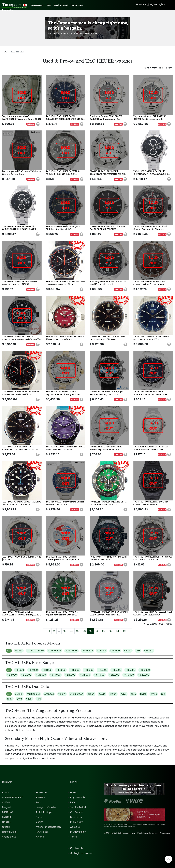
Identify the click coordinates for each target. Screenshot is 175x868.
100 (110, 631)
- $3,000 (47, 670)
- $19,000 (129, 675)
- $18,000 (114, 675)
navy (124, 694)
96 (84, 631)
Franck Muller (10, 832)
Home (74, 793)
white (154, 694)
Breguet (7, 807)
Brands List (8, 10)
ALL (9, 651)
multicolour (33, 694)
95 (78, 631)
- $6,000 (89, 670)
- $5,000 (75, 670)
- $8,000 (116, 670)
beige (102, 694)
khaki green (77, 694)
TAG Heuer (42, 832)
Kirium (128, 651)
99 (104, 631)
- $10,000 (145, 670)
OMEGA (6, 802)
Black (143, 694)
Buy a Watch (37, 5)
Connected (54, 651)
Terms (74, 837)
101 (117, 631)
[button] (38, 124)
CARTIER (7, 822)
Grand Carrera (35, 651)
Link (138, 651)
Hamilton (41, 793)
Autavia (101, 651)
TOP (5, 52)
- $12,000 (26, 675)
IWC (39, 802)
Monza (19, 651)
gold (19, 699)
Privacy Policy (78, 832)
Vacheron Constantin (48, 827)
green (91, 694)
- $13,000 (41, 675)
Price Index (76, 822)
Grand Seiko (9, 837)
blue (133, 694)
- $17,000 (99, 675)
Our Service (77, 5)
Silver (29, 699)
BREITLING (8, 812)
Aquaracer (71, 651)
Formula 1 (87, 651)
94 (71, 631)
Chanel (40, 837)
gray (10, 699)
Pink (39, 699)
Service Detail (61, 5)
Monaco (115, 651)
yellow (62, 694)
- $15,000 (70, 675)
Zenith (40, 822)
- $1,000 (19, 670)
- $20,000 (144, 675)
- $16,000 (85, 675)
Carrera (149, 651)
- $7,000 (103, 670)
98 (97, 631)
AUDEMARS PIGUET (12, 797)
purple (19, 694)
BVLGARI (7, 817)
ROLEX (6, 793)
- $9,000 (130, 670)
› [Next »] (130, 631)
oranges (49, 694)
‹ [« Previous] (45, 631)
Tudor (40, 817)
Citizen (6, 827)
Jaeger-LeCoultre (46, 807)
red (163, 694)
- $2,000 (33, 670)
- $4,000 (61, 670)
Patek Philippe (44, 812)
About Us (75, 827)
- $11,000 (12, 675)
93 (65, 631)
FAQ (49, 5)
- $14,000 (55, 675)
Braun (113, 694)
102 (124, 631)
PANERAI (41, 797)
